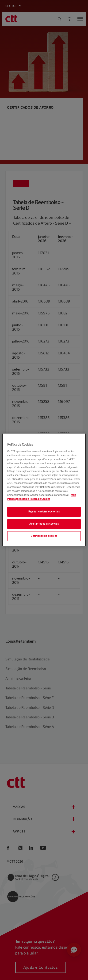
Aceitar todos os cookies (44, 524)
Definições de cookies (44, 536)
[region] (44, 490)
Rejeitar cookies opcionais (44, 512)
